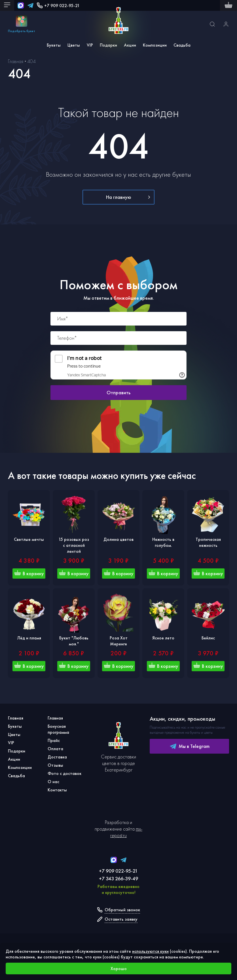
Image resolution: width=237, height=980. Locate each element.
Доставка (57, 757)
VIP (90, 45)
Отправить (118, 392)
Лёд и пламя (29, 638)
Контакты (57, 790)
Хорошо (119, 968)
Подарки (108, 45)
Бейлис (208, 638)
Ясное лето (163, 638)
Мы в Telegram (190, 746)
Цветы (74, 45)
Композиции (155, 45)
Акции (130, 45)
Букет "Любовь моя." (74, 641)
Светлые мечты (29, 539)
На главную (128, 197)
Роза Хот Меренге (119, 641)
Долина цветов (118, 539)
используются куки (150, 951)
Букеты (54, 45)
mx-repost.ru (126, 832)
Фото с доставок (64, 773)
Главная (16, 718)
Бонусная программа (58, 729)
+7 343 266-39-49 (118, 878)
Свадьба (182, 45)
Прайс (54, 740)
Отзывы (55, 765)
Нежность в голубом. (163, 542)
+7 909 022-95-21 (58, 6)
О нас (53, 782)
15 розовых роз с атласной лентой (74, 545)
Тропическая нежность (208, 542)
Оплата (55, 749)
